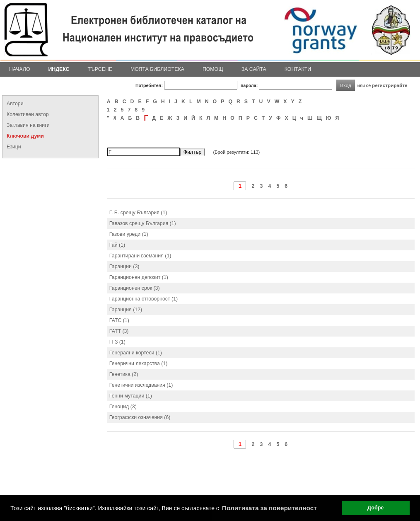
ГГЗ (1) (117, 342)
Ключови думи (25, 136)
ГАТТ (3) (119, 331)
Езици (14, 147)
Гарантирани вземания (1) (140, 256)
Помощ (213, 69)
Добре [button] (375, 508)
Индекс (59, 69)
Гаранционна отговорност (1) (144, 299)
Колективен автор (28, 114)
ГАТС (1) (119, 320)
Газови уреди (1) (129, 234)
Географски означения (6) (140, 417)
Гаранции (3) (124, 267)
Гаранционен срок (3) (135, 288)
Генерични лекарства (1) (138, 363)
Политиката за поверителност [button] (269, 508)
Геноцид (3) (123, 407)
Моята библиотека (157, 69)
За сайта (254, 69)
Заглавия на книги (28, 125)
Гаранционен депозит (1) (139, 277)
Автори (15, 104)
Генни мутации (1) (131, 396)
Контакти (298, 69)
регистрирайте (390, 85)
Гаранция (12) (126, 310)
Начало (20, 69)
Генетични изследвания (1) (141, 385)
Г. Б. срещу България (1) (138, 213)
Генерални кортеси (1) (136, 353)
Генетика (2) (124, 374)
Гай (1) (117, 245)
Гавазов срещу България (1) (143, 223)
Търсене (100, 69)
